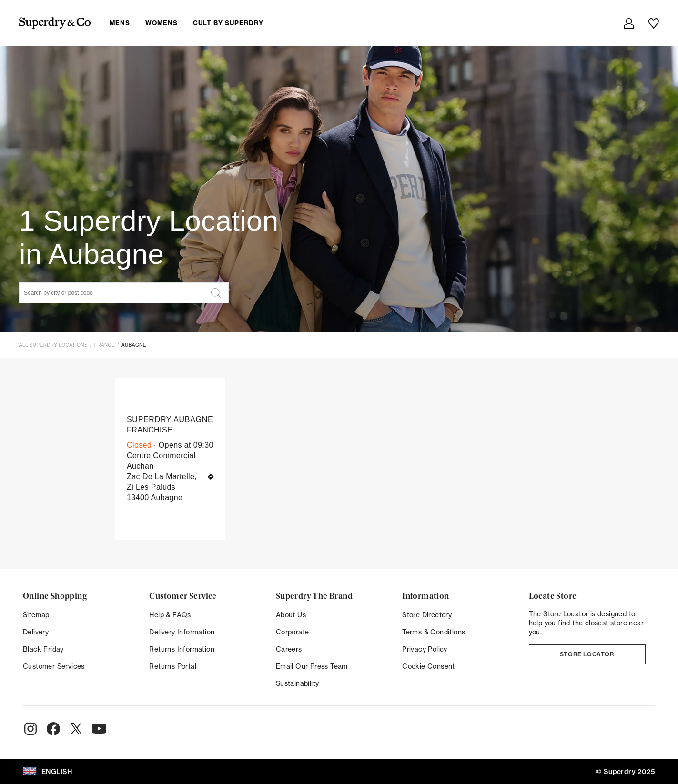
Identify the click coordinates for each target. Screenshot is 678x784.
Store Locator (587, 654)
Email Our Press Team (312, 666)
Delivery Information (182, 632)
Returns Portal (173, 666)
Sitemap (36, 615)
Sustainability (298, 683)
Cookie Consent (429, 666)
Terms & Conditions (434, 632)
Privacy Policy (425, 649)
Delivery (36, 632)
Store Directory (427, 615)
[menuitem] (194, 23)
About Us (291, 615)
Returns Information (182, 649)
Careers (289, 649)
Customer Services (54, 666)
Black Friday (43, 649)
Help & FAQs (170, 615)
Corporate (293, 632)
